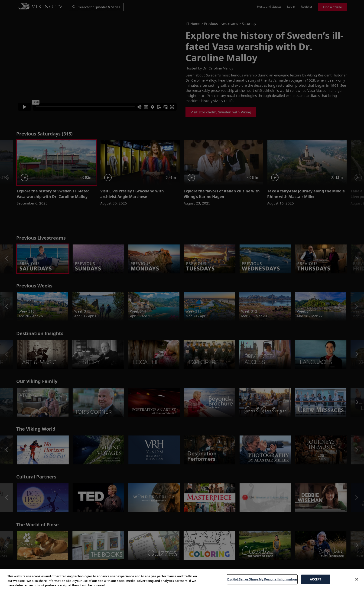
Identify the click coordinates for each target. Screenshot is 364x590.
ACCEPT (316, 584)
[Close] (357, 584)
